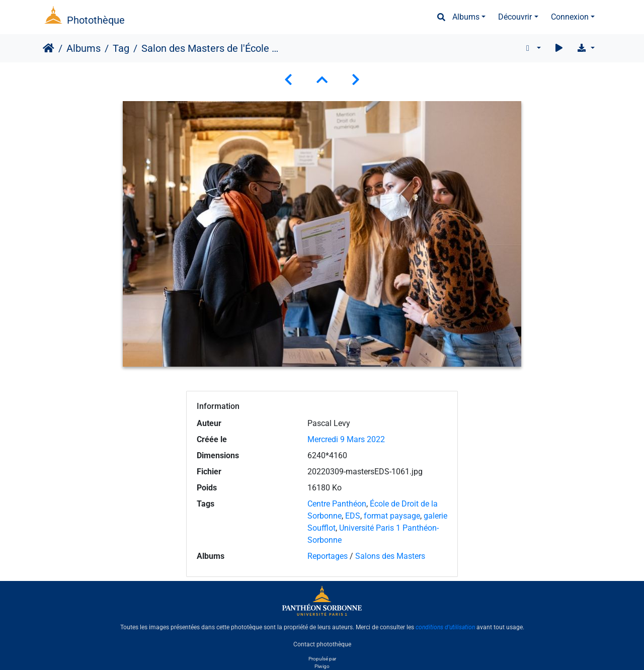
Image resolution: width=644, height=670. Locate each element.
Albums (466, 17)
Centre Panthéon (337, 504)
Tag (121, 48)
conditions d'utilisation (445, 627)
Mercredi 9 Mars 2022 (346, 439)
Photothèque (96, 20)
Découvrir (515, 17)
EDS (353, 516)
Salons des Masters (390, 556)
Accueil (49, 48)
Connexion (570, 17)
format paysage (392, 516)
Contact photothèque (322, 644)
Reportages (328, 556)
